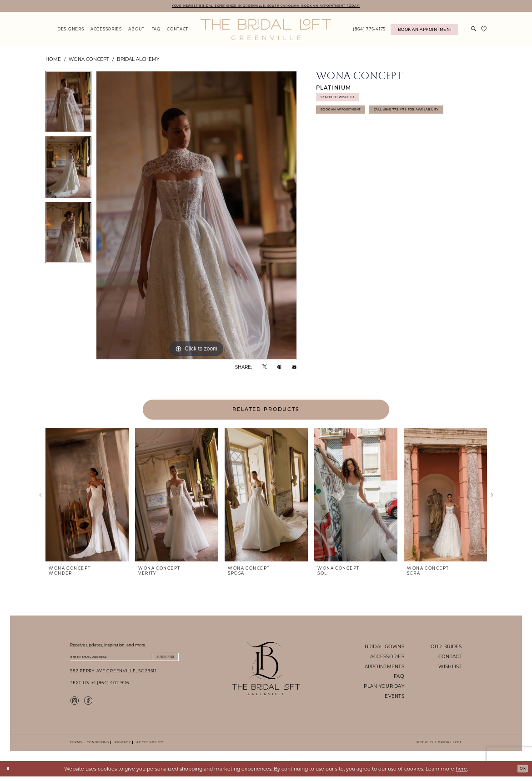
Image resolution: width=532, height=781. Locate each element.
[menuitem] (71, 31)
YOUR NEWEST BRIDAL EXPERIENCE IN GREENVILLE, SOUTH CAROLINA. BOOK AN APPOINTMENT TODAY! (266, 6)
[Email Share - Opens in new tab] (294, 368)
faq (399, 678)
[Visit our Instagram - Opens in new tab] (75, 704)
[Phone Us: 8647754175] (369, 31)
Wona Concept (89, 60)
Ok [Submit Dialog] (521, 773)
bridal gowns (384, 648)
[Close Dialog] (10, 773)
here (461, 773)
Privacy (122, 747)
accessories (387, 658)
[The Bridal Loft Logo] (266, 31)
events (394, 697)
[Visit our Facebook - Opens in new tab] (88, 704)
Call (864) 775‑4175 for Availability (365, 134)
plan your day (384, 687)
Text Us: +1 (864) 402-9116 (100, 687)
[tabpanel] (68, 105)
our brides (446, 648)
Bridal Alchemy (138, 60)
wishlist (450, 668)
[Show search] (474, 31)
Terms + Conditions (89, 747)
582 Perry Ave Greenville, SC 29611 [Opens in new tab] (113, 675)
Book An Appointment (349, 118)
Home (53, 60)
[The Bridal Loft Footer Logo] (266, 670)
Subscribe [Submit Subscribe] (160, 659)
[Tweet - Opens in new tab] (265, 368)
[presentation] (87, 496)
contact (450, 658)
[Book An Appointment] (424, 31)
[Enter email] (124, 660)
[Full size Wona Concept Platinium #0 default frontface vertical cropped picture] (196, 217)
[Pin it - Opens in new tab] (279, 368)
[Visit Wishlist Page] (484, 31)
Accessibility (149, 747)
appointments (384, 668)
